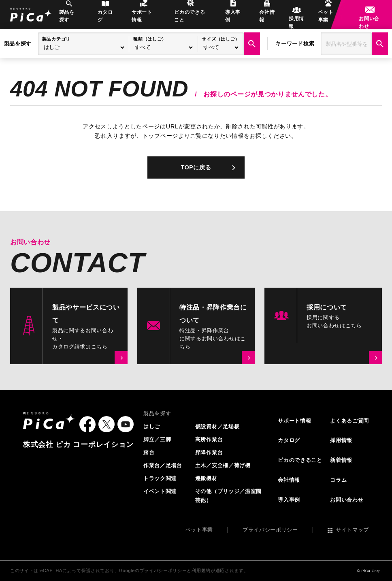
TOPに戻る (196, 167)
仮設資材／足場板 (217, 427)
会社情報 (259, 19)
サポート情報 (145, 19)
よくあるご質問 (349, 421)
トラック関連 (160, 478)
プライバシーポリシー (270, 530)
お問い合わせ (365, 19)
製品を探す (79, 19)
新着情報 (341, 460)
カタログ (111, 19)
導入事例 (230, 19)
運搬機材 (206, 478)
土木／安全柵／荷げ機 (223, 466)
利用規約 (201, 571)
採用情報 (289, 19)
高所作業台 (209, 440)
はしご (152, 427)
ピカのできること (190, 19)
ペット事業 (321, 19)
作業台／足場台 (163, 466)
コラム (338, 480)
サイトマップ (352, 530)
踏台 (149, 453)
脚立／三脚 (157, 440)
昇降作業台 (209, 453)
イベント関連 (160, 491)
